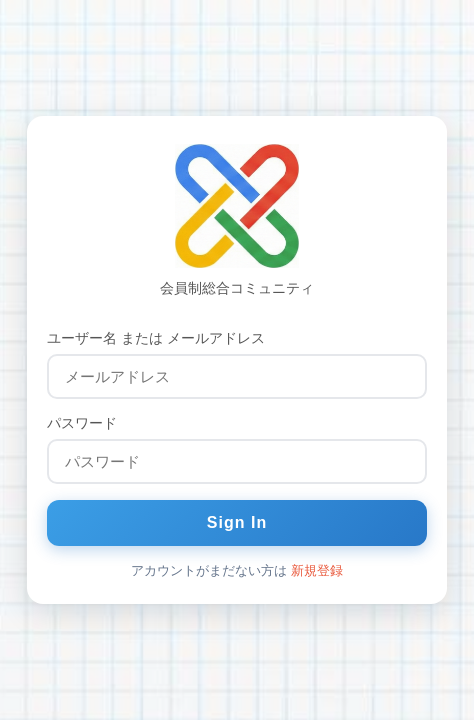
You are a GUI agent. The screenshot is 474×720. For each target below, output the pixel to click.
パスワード (82, 423)
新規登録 (317, 570)
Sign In (237, 522)
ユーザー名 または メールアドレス (156, 338)
